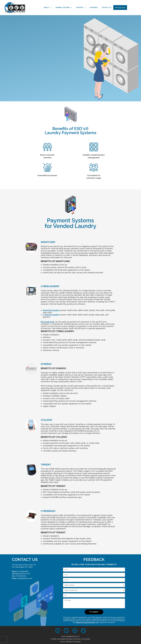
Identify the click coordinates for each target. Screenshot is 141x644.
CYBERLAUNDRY (50, 286)
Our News (94, 8)
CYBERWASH (48, 511)
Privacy (63, 642)
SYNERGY (46, 364)
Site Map (69, 642)
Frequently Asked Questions (85, 622)
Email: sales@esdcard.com (71, 636)
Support (81, 8)
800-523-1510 (120, 8)
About (48, 8)
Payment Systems (64, 8)
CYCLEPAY (47, 420)
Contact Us (106, 8)
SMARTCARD (48, 242)
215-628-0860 (23, 571)
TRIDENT (46, 465)
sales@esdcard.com (25, 578)
